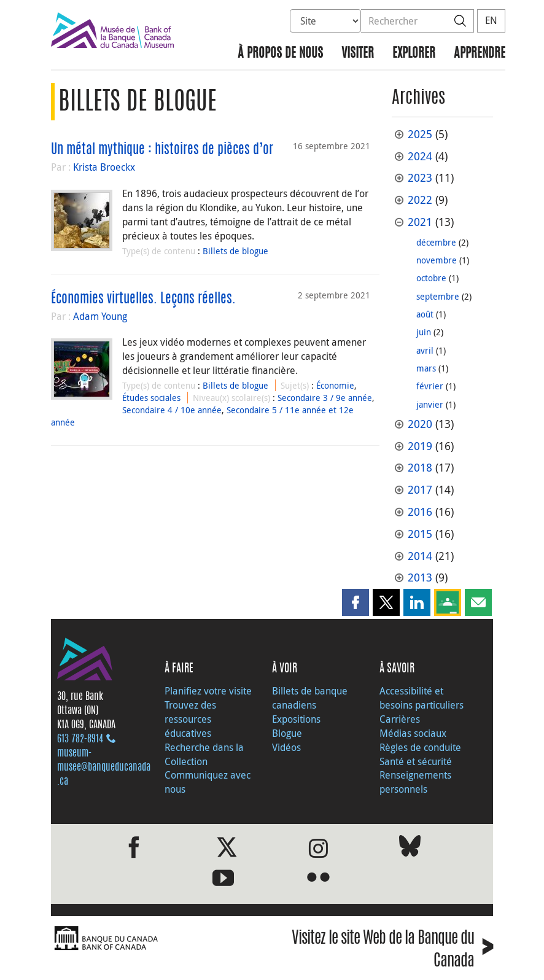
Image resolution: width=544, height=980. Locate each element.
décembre (436, 242)
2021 (420, 222)
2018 (420, 468)
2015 (420, 534)
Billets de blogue (235, 251)
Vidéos (286, 747)
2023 (420, 178)
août (425, 314)
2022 (420, 200)
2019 (420, 446)
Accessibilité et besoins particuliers (422, 698)
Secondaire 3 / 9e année (325, 398)
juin (424, 332)
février (430, 386)
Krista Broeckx (104, 167)
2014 (420, 556)
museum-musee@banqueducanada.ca (104, 768)
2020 (420, 424)
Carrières (400, 719)
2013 (420, 577)
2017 (420, 490)
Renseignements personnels (415, 782)
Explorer (414, 54)
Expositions (296, 719)
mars (426, 368)
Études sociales (151, 398)
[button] (356, 602)
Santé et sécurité (416, 761)
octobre (431, 278)
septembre (438, 296)
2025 (420, 134)
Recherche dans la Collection (204, 754)
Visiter (358, 54)
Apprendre (480, 54)
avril (425, 350)
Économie (335, 385)
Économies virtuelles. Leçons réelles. (143, 299)
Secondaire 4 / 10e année (172, 410)
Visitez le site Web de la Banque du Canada (392, 951)
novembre (437, 260)
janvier (430, 404)
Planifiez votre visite (208, 691)
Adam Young (100, 316)
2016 (420, 512)
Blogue (287, 733)
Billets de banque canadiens (310, 698)
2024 (420, 156)
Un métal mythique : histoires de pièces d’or (162, 150)
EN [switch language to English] (491, 20)
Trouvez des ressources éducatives (190, 719)
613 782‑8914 (80, 739)
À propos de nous (280, 54)
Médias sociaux (413, 733)
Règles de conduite (420, 747)
